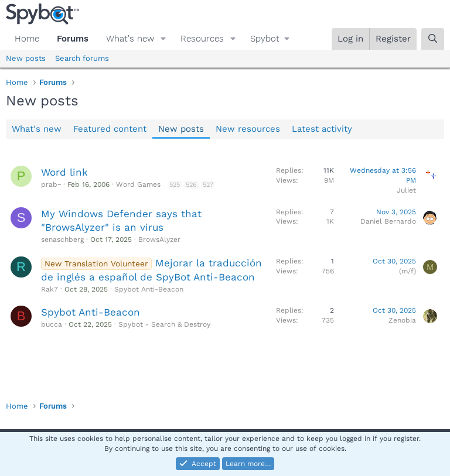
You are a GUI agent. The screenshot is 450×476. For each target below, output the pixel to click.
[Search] (433, 39)
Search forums (82, 58)
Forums (73, 39)
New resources (248, 129)
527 (208, 185)
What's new (130, 39)
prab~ (51, 184)
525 (175, 185)
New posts (26, 58)
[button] (163, 39)
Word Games (138, 184)
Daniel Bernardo (388, 221)
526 (191, 185)
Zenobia (402, 320)
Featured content (110, 129)
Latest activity (322, 129)
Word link (64, 172)
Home (27, 39)
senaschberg (62, 239)
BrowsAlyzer (159, 239)
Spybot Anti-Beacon (149, 289)
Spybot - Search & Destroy (164, 324)
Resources (202, 39)
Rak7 (50, 289)
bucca (52, 324)
